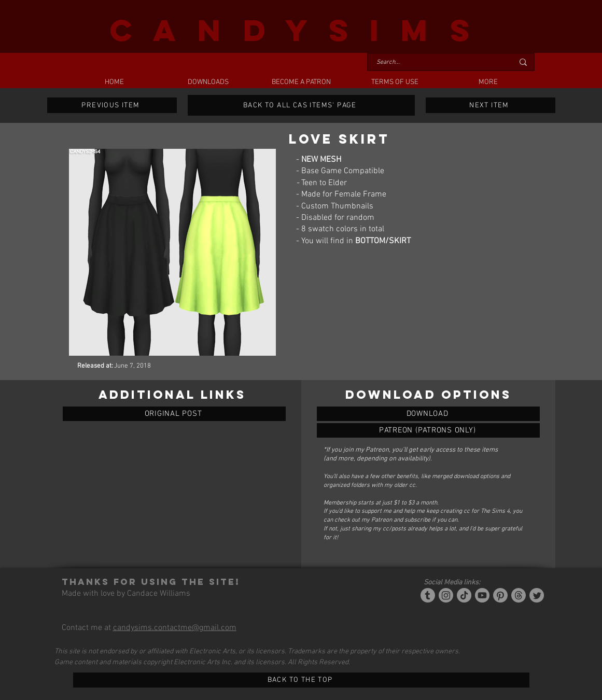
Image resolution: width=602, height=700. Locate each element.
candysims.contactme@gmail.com (175, 628)
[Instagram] (446, 595)
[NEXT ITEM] (491, 105)
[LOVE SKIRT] (428, 414)
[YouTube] (482, 595)
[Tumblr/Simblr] (428, 595)
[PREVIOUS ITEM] (112, 105)
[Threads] (519, 595)
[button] (208, 82)
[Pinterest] (500, 595)
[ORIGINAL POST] (174, 414)
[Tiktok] (464, 595)
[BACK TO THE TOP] (301, 680)
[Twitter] (537, 595)
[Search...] (437, 62)
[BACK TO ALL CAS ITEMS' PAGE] (301, 105)
